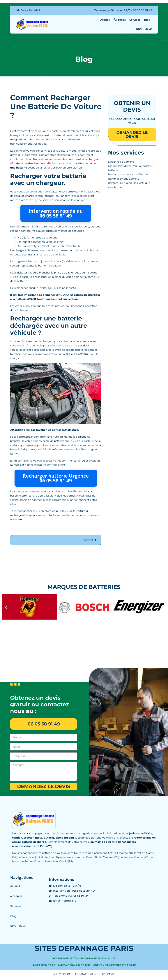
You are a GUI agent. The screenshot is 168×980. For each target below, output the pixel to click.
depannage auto (64, 960)
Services (135, 20)
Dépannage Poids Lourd (98, 960)
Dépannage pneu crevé (85, 967)
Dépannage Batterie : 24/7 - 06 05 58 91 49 (123, 10)
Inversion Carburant (48, 967)
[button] (6, 608)
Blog (147, 20)
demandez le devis (132, 135)
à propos (120, 20)
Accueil (105, 20)
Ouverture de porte (120, 967)
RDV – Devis (144, 29)
